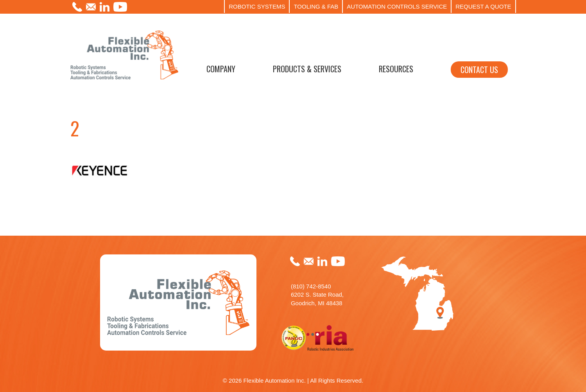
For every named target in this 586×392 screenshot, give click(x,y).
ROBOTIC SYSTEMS (257, 6)
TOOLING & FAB (316, 6)
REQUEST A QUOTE (483, 6)
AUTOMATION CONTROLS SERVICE (397, 6)
